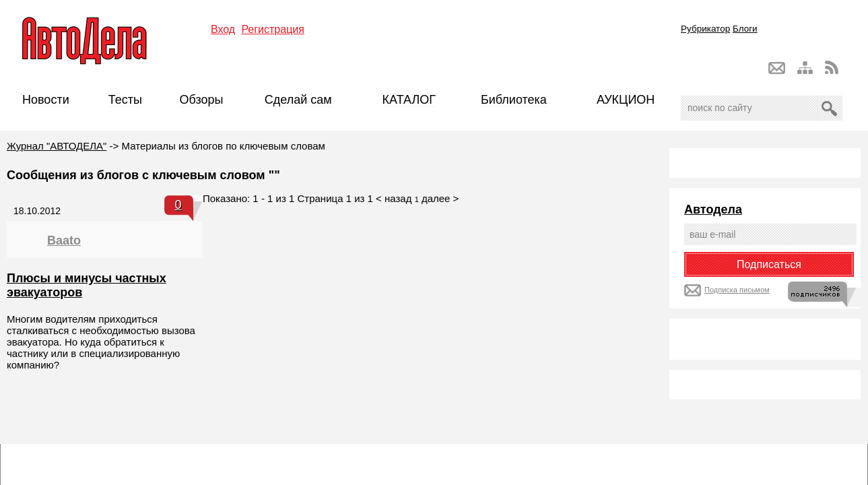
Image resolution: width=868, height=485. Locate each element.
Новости (46, 100)
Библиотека (514, 100)
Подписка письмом (737, 290)
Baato (64, 240)
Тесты (125, 100)
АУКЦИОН (626, 100)
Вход (223, 29)
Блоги (745, 29)
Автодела (713, 209)
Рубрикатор (705, 29)
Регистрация (273, 29)
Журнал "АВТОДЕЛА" (57, 146)
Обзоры (202, 100)
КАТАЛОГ (409, 100)
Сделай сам (298, 100)
